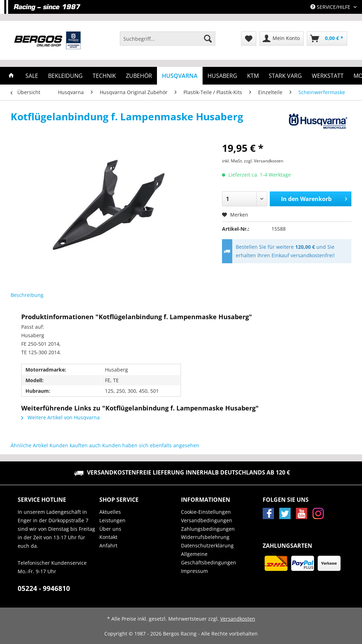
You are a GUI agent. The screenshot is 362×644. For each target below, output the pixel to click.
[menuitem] (168, 42)
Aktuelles (110, 512)
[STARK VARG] (285, 76)
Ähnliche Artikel (29, 445)
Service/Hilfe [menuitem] (331, 7)
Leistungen (112, 520)
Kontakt (108, 537)
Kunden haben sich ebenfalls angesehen (151, 445)
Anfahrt (108, 545)
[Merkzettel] (249, 39)
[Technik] (104, 76)
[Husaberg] (222, 76)
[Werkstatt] (328, 76)
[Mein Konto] (282, 39)
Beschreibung (27, 295)
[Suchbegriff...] (168, 39)
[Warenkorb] (327, 39)
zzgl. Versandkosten (264, 161)
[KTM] (253, 76)
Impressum (194, 571)
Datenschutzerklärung (207, 545)
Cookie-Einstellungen (206, 512)
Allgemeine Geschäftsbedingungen (209, 558)
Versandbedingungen (207, 520)
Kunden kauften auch (75, 445)
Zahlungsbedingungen (208, 529)
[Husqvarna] (180, 76)
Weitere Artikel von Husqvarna (60, 417)
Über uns (110, 529)
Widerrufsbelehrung (205, 537)
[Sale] (32, 76)
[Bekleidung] (65, 76)
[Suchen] (208, 39)
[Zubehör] (139, 76)
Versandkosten (238, 619)
